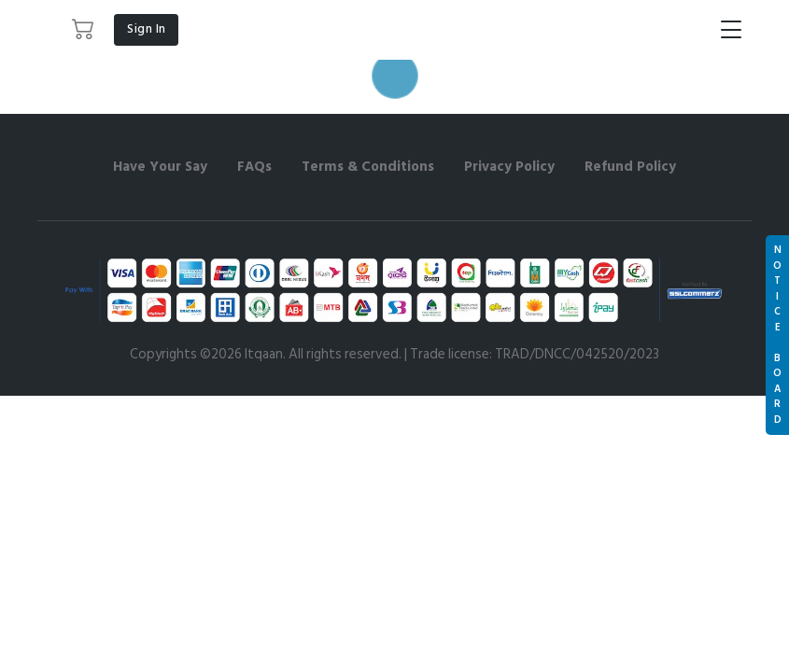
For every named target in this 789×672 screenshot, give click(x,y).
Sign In (147, 29)
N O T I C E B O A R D (777, 335)
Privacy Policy (509, 167)
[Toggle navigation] (731, 30)
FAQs (254, 167)
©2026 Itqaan (241, 354)
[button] (84, 30)
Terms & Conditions (368, 167)
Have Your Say (160, 167)
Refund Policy (630, 167)
